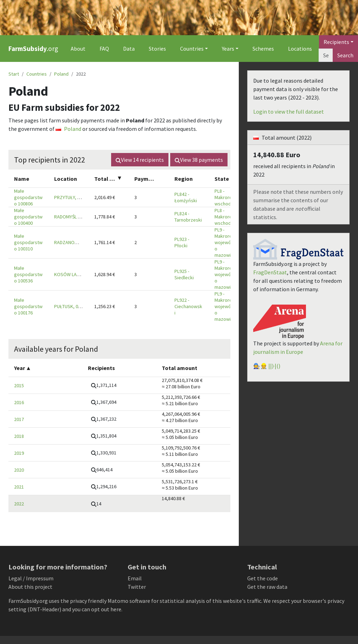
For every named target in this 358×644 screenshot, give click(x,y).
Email (135, 578)
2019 (19, 453)
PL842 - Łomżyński (186, 197)
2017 (19, 419)
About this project (30, 587)
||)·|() (274, 366)
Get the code (263, 578)
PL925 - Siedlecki (184, 274)
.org (33, 49)
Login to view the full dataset (289, 111)
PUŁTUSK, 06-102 (72, 306)
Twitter (137, 587)
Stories (157, 49)
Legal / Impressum (31, 578)
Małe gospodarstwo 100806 (28, 197)
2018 (19, 436)
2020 (19, 470)
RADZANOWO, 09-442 (76, 242)
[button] (104, 385)
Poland (61, 74)
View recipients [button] (140, 160)
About (78, 49)
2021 (19, 487)
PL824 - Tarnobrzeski (188, 217)
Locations (300, 49)
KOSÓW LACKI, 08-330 (77, 274)
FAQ (104, 49)
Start (14, 74)
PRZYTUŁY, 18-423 (73, 197)
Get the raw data (267, 587)
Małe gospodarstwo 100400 (28, 217)
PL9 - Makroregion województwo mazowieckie (228, 242)
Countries (37, 74)
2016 (19, 402)
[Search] (326, 55)
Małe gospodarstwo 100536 (28, 274)
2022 (19, 504)
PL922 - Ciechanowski (188, 306)
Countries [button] (192, 49)
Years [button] (228, 49)
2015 (19, 385)
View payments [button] (199, 160)
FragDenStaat (270, 272)
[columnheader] (28, 178)
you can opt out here (97, 609)
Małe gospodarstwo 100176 (28, 306)
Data (129, 49)
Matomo (118, 601)
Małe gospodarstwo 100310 (28, 242)
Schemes (263, 49)
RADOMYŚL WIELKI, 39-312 (81, 217)
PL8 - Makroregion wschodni (228, 197)
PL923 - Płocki (182, 242)
